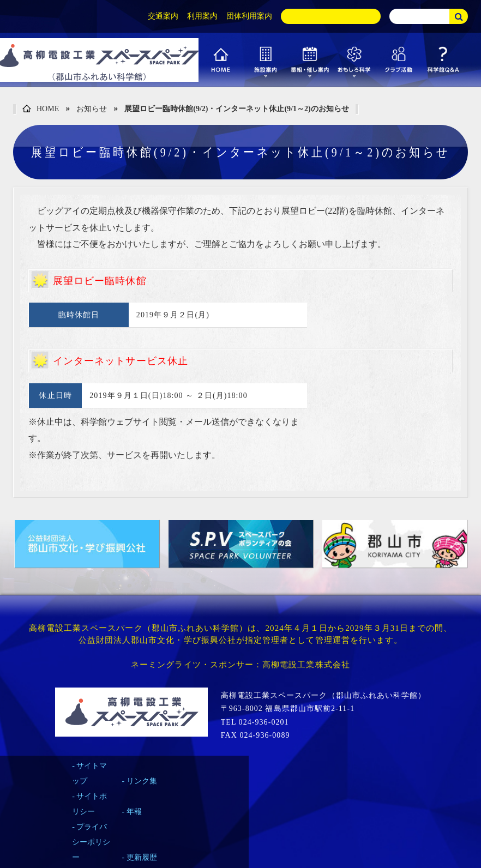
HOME (41, 109)
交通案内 (163, 16)
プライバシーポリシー (91, 842)
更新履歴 (142, 857)
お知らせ (92, 109)
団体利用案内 (249, 16)
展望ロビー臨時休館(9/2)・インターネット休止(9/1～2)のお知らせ (236, 109)
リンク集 (142, 781)
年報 (134, 812)
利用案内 (202, 16)
